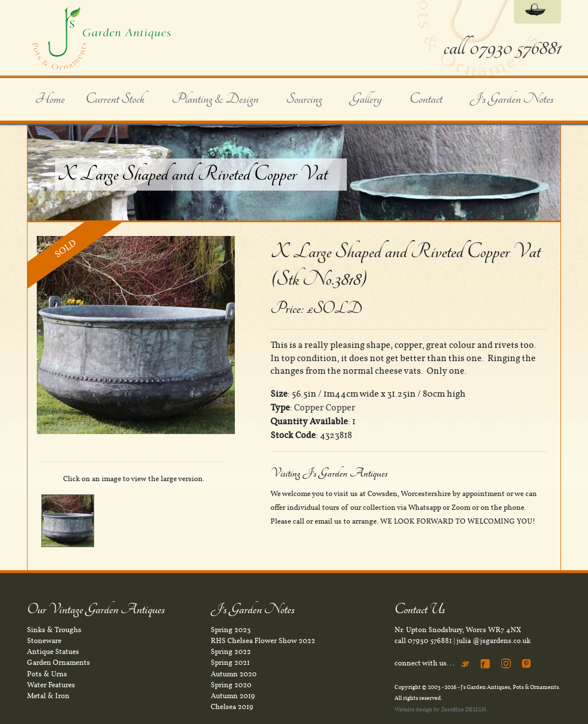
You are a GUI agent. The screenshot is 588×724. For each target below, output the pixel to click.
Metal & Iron (48, 696)
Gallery (366, 99)
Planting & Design (215, 99)
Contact (426, 99)
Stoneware (44, 641)
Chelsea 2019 (232, 707)
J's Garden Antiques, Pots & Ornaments (510, 687)
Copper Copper (325, 408)
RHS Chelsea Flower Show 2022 (263, 641)
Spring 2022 (231, 652)
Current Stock (115, 99)
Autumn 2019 (233, 696)
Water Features (51, 685)
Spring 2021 (230, 663)
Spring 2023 (231, 630)
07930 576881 (430, 641)
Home (50, 99)
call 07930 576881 (502, 48)
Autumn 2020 (234, 674)
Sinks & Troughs (54, 630)
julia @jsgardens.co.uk (494, 641)
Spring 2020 (231, 685)
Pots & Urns (47, 674)
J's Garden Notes (512, 99)
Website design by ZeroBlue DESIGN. (441, 709)
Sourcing (304, 99)
